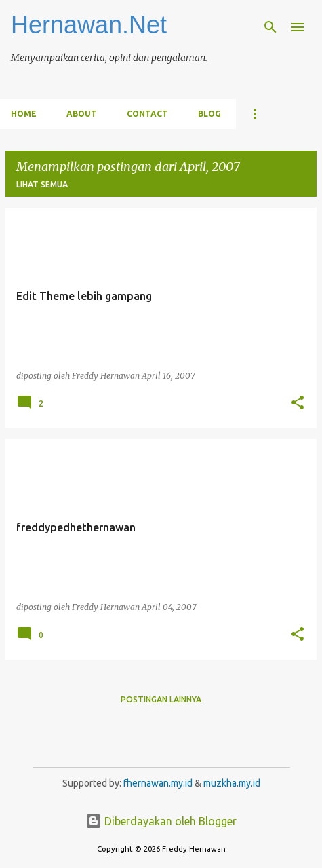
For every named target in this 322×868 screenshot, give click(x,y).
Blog (209, 114)
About (82, 114)
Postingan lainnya (161, 699)
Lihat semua (42, 184)
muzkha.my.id (232, 783)
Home (24, 114)
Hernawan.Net (89, 25)
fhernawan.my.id (159, 783)
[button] (298, 403)
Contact (147, 114)
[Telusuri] (270, 27)
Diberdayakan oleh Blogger (161, 821)
